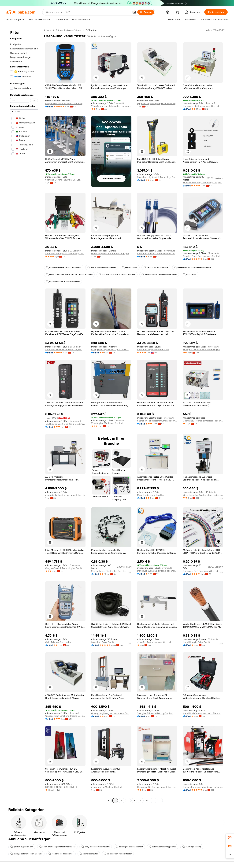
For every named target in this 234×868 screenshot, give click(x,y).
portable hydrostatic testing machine (117, 274)
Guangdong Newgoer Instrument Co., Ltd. (111, 713)
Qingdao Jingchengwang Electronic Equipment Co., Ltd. (157, 103)
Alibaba (48, 30)
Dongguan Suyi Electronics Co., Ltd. (201, 571)
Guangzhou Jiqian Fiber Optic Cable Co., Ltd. (111, 350)
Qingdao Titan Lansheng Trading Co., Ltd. (65, 716)
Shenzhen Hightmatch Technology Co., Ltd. (157, 177)
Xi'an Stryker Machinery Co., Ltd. (107, 423)
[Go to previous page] (109, 801)
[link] (230, 838)
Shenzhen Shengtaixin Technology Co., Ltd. (65, 254)
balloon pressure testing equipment (64, 267)
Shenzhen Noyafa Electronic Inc (153, 350)
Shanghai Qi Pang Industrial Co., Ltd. (63, 180)
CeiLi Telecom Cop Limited (59, 642)
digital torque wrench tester (102, 267)
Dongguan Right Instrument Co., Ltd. (201, 106)
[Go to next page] (160, 801)
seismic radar (130, 267)
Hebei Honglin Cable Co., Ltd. (197, 642)
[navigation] (24, 416)
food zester (190, 274)
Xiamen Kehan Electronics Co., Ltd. (108, 571)
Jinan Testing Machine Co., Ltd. (107, 787)
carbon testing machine (156, 267)
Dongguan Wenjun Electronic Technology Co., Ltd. (157, 571)
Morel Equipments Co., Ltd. (150, 495)
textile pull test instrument (129, 847)
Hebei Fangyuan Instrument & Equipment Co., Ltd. (111, 254)
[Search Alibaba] (88, 12)
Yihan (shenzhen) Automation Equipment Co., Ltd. (111, 106)
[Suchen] (146, 12)
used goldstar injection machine (26, 854)
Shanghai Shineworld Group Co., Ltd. (155, 713)
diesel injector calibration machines (159, 274)
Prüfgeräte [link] (91, 30)
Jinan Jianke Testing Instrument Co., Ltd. (65, 495)
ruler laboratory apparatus (163, 847)
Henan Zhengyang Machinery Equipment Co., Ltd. (203, 787)
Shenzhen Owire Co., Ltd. (104, 642)
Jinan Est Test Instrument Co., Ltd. (154, 642)
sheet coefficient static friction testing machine (69, 274)
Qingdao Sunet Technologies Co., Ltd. (201, 256)
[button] (134, 12)
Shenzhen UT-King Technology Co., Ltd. (202, 183)
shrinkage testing (192, 847)
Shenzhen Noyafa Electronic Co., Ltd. (64, 350)
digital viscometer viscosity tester (63, 281)
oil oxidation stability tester (118, 854)
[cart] (178, 13)
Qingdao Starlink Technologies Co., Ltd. (65, 568)
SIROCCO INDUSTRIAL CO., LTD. (61, 787)
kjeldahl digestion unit (22, 847)
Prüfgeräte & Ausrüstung (68, 30)
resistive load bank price (61, 854)
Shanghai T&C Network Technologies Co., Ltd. (203, 350)
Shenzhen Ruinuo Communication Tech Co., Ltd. (157, 254)
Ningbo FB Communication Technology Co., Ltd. (65, 103)
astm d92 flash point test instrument (57, 847)
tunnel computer (89, 854)
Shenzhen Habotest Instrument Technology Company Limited (157, 421)
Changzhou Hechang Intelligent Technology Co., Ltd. (203, 421)
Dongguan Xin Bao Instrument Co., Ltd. (156, 787)
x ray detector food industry (96, 847)
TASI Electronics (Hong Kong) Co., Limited (65, 424)
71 (153, 801)
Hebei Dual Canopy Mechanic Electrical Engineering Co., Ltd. (203, 713)
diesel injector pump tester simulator (193, 267)
